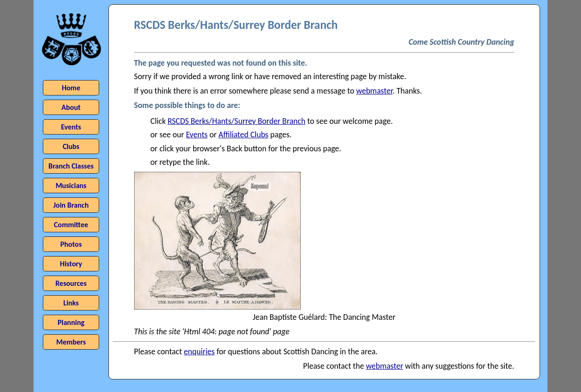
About (71, 107)
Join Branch (71, 205)
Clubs (71, 146)
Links (71, 303)
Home (71, 88)
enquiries (199, 351)
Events (197, 135)
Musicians (71, 186)
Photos (71, 244)
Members (71, 342)
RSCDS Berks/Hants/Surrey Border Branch (236, 121)
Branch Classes (71, 166)
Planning (71, 322)
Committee (71, 225)
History (71, 264)
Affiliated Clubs (243, 135)
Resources (71, 283)
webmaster (374, 91)
